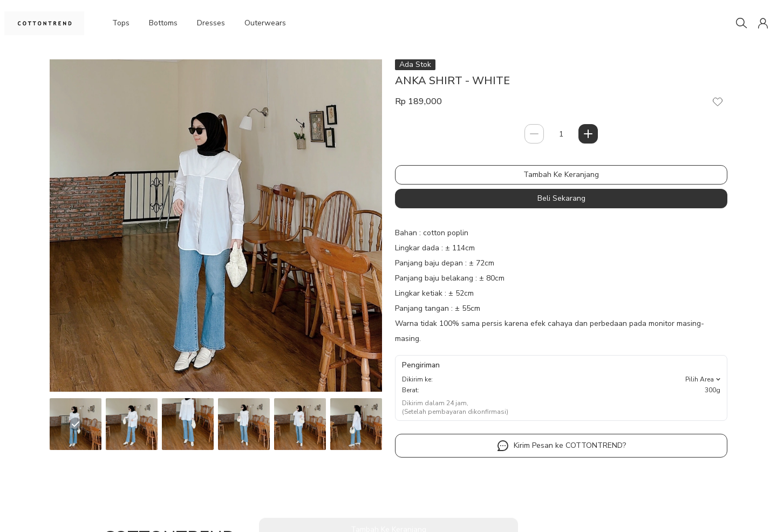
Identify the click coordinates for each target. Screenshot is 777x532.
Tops (121, 23)
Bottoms (163, 23)
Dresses (211, 23)
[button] (763, 23)
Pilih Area (704, 379)
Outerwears (265, 23)
